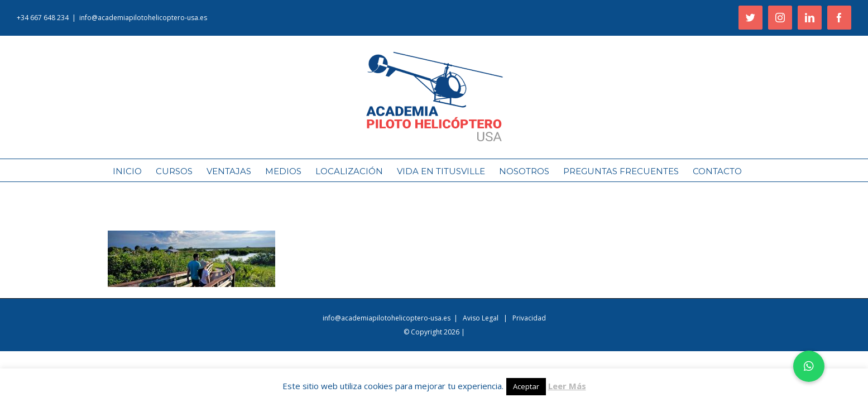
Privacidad (529, 318)
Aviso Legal (481, 318)
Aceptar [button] (526, 386)
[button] (809, 366)
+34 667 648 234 (43, 18)
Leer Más (567, 386)
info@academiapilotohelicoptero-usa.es (143, 18)
